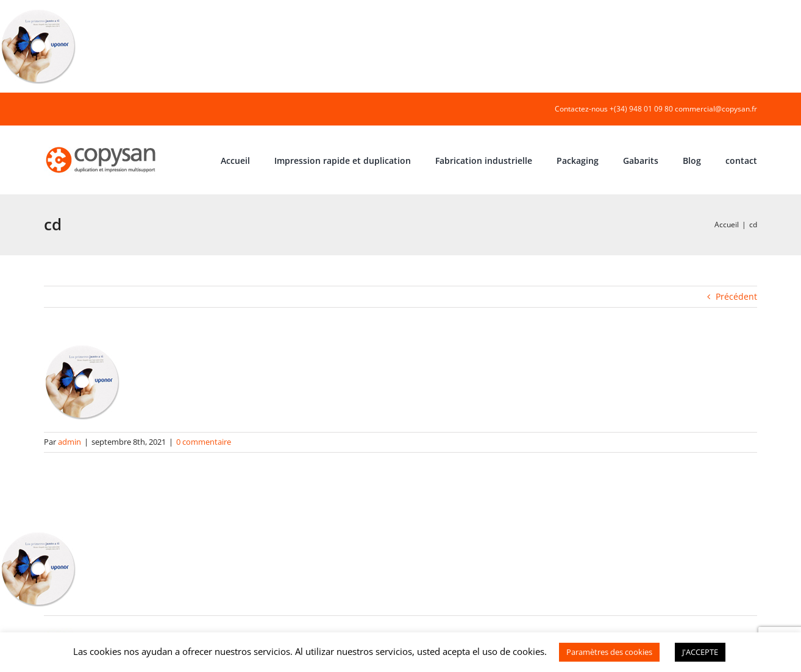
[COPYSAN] (102, 146)
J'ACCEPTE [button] (700, 652)
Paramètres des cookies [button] (609, 652)
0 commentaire (204, 442)
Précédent (736, 296)
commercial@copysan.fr (716, 109)
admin (69, 442)
